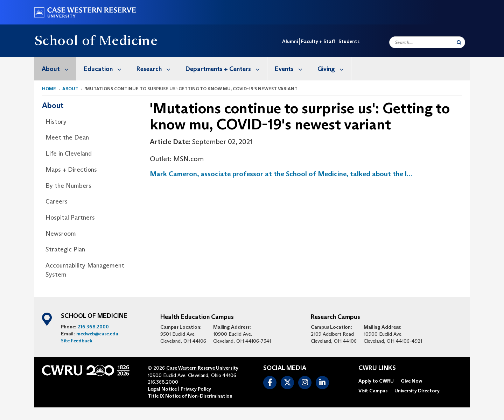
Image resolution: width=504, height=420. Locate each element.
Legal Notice (162, 389)
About (59, 69)
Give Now (411, 381)
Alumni (290, 41)
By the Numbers (68, 186)
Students (349, 41)
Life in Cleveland (69, 154)
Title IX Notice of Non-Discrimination (190, 396)
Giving (334, 69)
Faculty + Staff (318, 41)
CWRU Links (377, 368)
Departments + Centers (226, 69)
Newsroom (61, 234)
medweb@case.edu (97, 334)
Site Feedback (77, 341)
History (56, 122)
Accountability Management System (85, 270)
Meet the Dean (67, 137)
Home (49, 89)
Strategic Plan (65, 249)
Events (292, 69)
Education (106, 69)
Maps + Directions (71, 170)
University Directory (417, 391)
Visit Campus (373, 391)
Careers (57, 201)
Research (157, 69)
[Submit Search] (459, 42)
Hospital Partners (70, 218)
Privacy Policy (196, 389)
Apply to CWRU (376, 381)
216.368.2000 (93, 327)
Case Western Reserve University (202, 368)
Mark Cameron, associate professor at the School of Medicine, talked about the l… (281, 174)
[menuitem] (55, 69)
